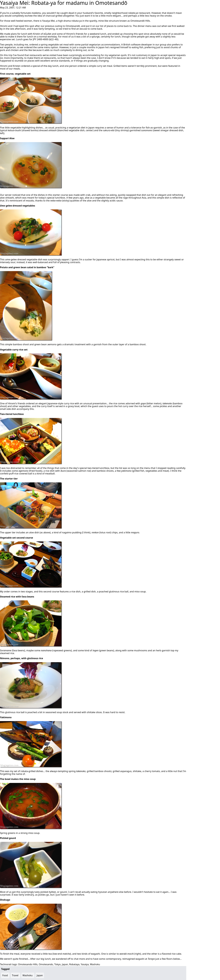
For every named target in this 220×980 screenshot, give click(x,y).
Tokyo (57, 964)
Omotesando (46, 964)
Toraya (151, 959)
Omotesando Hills (28, 964)
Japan (65, 964)
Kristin (37, 34)
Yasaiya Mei (49, 21)
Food (5, 975)
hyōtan (52, 892)
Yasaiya (85, 964)
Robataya (74, 964)
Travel (15, 975)
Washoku (95, 964)
